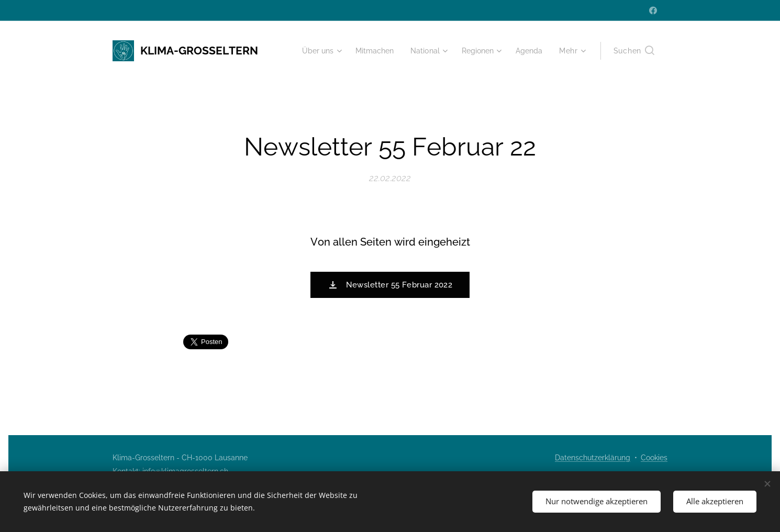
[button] (634, 51)
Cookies (654, 458)
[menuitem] (311, 51)
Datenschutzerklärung (593, 458)
